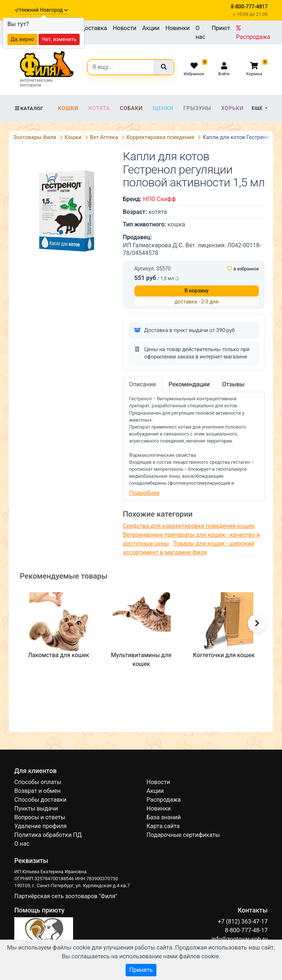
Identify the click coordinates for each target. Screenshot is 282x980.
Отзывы (233, 384)
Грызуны (197, 108)
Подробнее (144, 493)
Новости (124, 28)
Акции (151, 28)
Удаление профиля (41, 826)
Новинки (178, 28)
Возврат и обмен (37, 791)
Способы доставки (40, 800)
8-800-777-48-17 (246, 930)
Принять (141, 970)
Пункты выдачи (36, 808)
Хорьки (232, 108)
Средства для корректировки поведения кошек (189, 526)
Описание (143, 384)
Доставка (94, 28)
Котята (99, 108)
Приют (221, 28)
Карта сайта (163, 826)
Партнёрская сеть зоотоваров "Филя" (66, 896)
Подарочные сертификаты (183, 835)
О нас (200, 32)
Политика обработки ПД (48, 835)
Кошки (68, 108)
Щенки (163, 108)
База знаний (164, 817)
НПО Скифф (159, 199)
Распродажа (253, 33)
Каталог (29, 108)
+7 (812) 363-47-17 (243, 921)
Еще (258, 108)
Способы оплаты (38, 782)
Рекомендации (189, 384)
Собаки (131, 108)
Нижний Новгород (44, 10)
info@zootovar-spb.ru (240, 939)
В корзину (196, 291)
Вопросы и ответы (40, 817)
